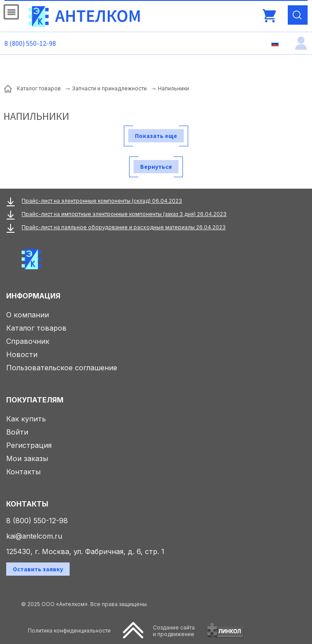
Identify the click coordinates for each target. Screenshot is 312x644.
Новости (22, 354)
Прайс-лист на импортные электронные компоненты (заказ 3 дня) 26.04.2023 (124, 214)
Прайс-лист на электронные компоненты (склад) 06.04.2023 (102, 201)
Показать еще (156, 136)
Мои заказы (27, 458)
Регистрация (29, 445)
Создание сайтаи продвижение (174, 631)
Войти (17, 432)
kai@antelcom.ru (34, 536)
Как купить (26, 419)
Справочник (28, 341)
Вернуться (156, 167)
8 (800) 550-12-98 (30, 43)
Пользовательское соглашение (62, 368)
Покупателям (35, 400)
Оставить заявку (38, 569)
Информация (33, 296)
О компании (28, 315)
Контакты (23, 472)
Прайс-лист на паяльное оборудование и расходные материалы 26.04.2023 (124, 227)
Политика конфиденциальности (69, 631)
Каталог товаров (36, 328)
